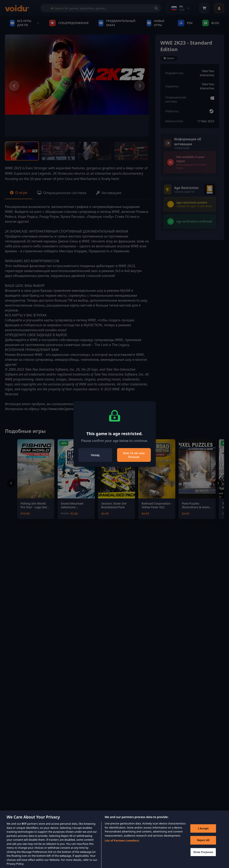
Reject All (203, 845)
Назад (95, 455)
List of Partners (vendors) (122, 845)
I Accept (203, 833)
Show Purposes (203, 856)
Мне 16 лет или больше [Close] (134, 455)
